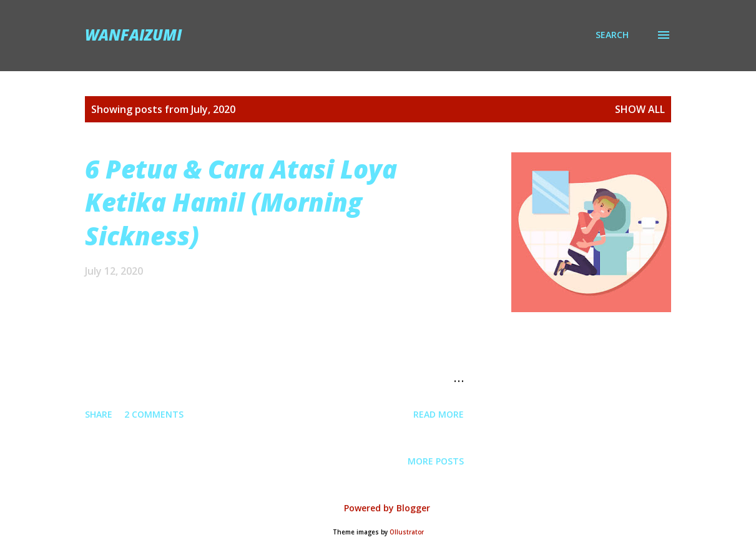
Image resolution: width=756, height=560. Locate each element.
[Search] (612, 35)
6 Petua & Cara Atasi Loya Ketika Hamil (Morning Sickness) (241, 202)
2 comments (154, 414)
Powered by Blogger (378, 508)
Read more (439, 414)
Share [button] (99, 414)
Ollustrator (407, 532)
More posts (436, 461)
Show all (640, 109)
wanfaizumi (133, 35)
